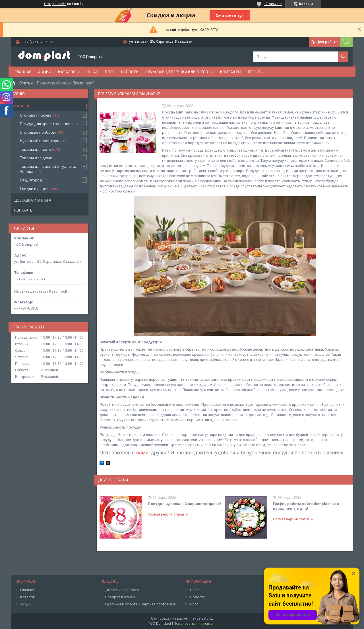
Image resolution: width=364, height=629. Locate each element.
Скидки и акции (34, 188)
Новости (130, 72)
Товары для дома (36, 158)
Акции (45, 72)
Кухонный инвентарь (40, 141)
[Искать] (343, 57)
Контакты (231, 72)
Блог (110, 72)
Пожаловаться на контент (195, 624)
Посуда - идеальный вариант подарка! (184, 504)
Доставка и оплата (33, 200)
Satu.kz (207, 618)
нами (142, 453)
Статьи (26, 83)
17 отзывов (273, 4)
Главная (23, 72)
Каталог (67, 72)
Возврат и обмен (120, 597)
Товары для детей (37, 149)
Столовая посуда (36, 115)
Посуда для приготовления (45, 124)
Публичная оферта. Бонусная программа (140, 604)
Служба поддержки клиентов (177, 72)
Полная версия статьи (166, 514)
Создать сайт (55, 4)
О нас (93, 72)
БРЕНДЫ (256, 72)
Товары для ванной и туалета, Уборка (48, 169)
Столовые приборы (38, 132)
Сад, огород (31, 180)
